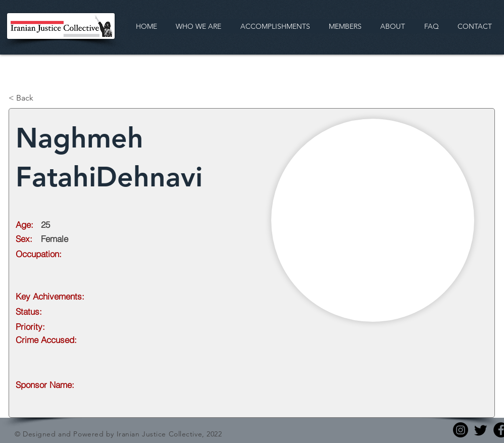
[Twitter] (481, 430)
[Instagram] (461, 430)
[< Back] (42, 98)
